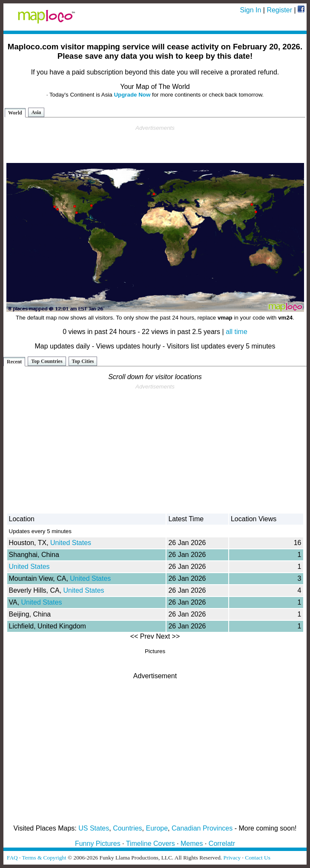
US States (94, 828)
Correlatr (222, 844)
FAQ (12, 858)
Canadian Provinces (202, 828)
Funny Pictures (98, 844)
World (15, 113)
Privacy (232, 858)
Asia (36, 112)
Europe (157, 828)
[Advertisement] (155, 144)
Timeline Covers (151, 844)
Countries (127, 828)
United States (71, 543)
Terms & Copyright (44, 858)
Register (279, 10)
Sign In (251, 10)
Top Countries (47, 361)
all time (237, 332)
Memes (192, 844)
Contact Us (258, 858)
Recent (14, 362)
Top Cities (83, 361)
